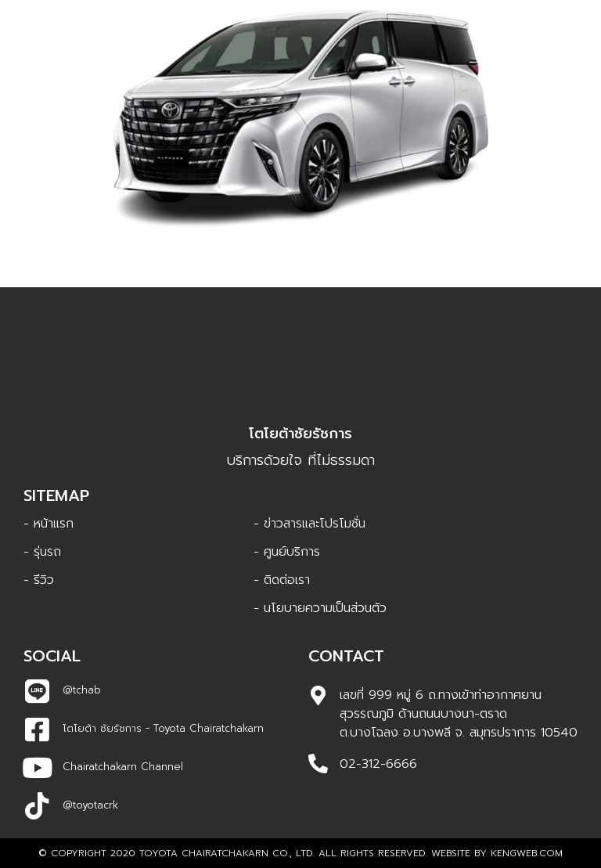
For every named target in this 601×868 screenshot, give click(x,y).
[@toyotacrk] (37, 806)
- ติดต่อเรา (282, 580)
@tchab (82, 690)
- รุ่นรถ (42, 552)
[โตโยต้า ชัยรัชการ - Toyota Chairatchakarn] (37, 729)
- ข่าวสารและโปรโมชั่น (309, 524)
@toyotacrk (90, 805)
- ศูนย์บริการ (287, 552)
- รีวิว (39, 580)
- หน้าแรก (49, 524)
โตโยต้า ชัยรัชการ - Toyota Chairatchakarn (163, 728)
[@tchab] (37, 691)
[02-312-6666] (318, 764)
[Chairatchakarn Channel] (37, 767)
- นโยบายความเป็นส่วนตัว (320, 608)
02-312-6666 (378, 764)
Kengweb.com (527, 853)
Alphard (301, 240)
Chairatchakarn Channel (123, 767)
